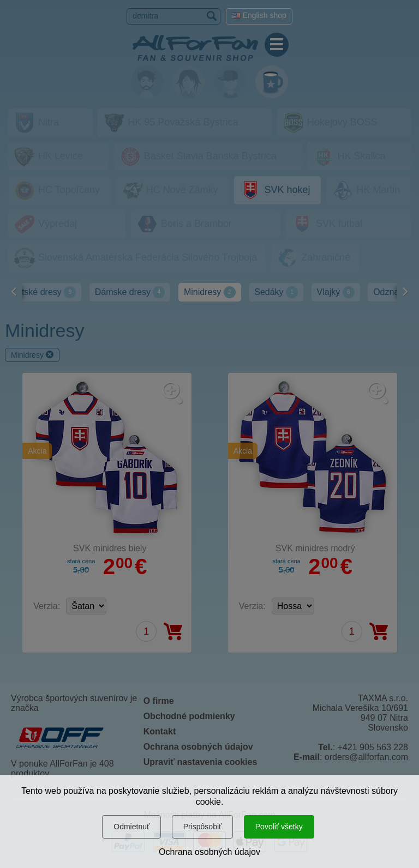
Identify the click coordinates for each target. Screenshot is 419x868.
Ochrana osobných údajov (209, 852)
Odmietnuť (131, 827)
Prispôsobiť (203, 827)
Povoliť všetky (279, 827)
